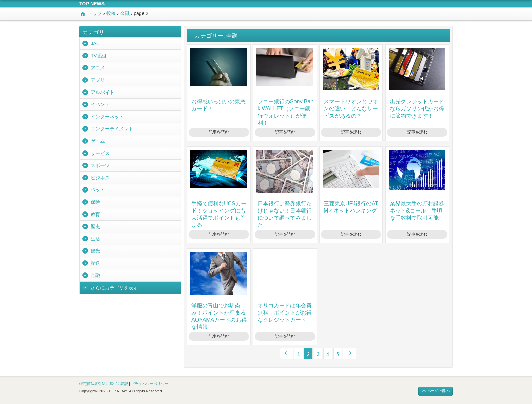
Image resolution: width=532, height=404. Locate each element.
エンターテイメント (112, 129)
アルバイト (102, 92)
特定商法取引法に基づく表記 (104, 384)
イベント (100, 104)
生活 (95, 239)
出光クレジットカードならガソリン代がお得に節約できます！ (417, 109)
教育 (95, 214)
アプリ (98, 80)
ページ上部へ (435, 391)
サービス (100, 153)
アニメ (98, 68)
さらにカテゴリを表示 (114, 288)
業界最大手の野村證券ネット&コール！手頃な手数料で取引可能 (417, 211)
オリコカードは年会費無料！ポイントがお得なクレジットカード (285, 313)
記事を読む (219, 132)
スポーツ (100, 165)
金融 (95, 275)
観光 (95, 251)
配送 (95, 263)
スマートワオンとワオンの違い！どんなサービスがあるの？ (351, 109)
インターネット (107, 117)
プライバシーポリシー (150, 384)
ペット (98, 190)
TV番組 (98, 56)
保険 (95, 202)
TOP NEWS (92, 4)
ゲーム (98, 141)
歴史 (95, 226)
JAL (95, 43)
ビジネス (100, 178)
